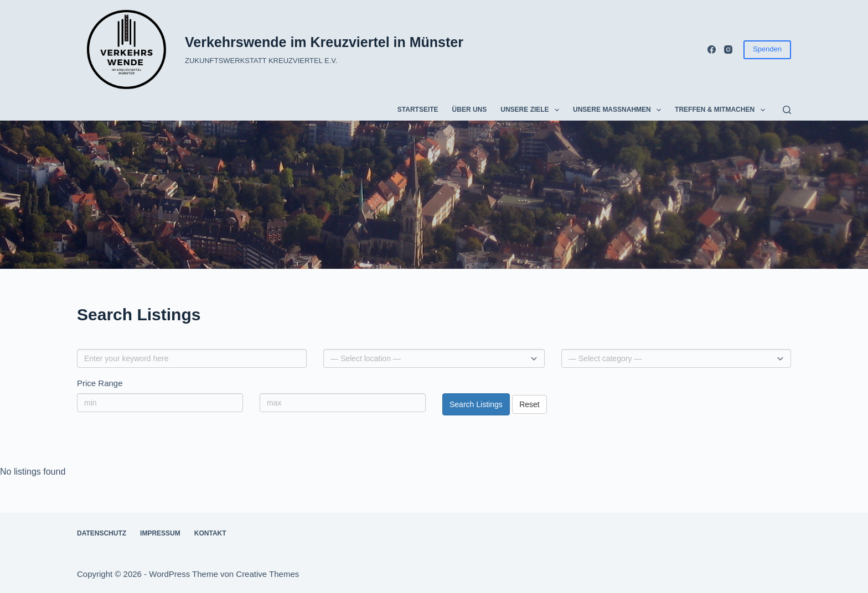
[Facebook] (712, 50)
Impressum (160, 533)
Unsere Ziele (532, 110)
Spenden (767, 49)
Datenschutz (102, 533)
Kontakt (210, 533)
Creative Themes (267, 574)
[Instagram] (728, 50)
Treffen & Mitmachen (722, 110)
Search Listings (476, 404)
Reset (529, 404)
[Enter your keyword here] (192, 358)
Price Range (100, 383)
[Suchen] (787, 110)
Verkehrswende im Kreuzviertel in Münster (324, 42)
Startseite (418, 110)
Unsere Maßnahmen (619, 110)
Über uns (470, 110)
